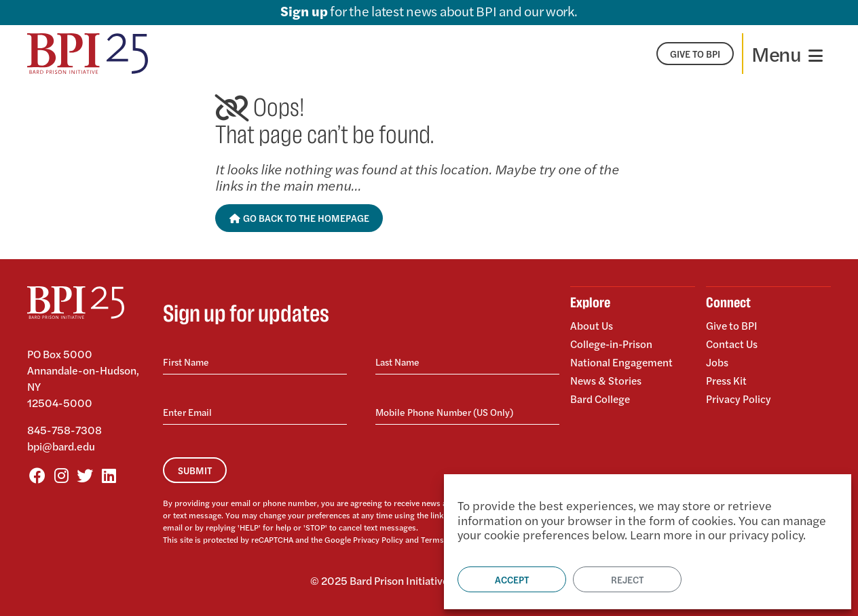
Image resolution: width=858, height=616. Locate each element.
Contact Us (732, 343)
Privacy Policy (378, 539)
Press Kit (727, 378)
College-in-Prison (613, 343)
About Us (592, 326)
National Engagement (622, 361)
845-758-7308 (64, 430)
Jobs (717, 361)
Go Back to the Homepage (299, 218)
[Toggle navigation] (787, 54)
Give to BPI (732, 326)
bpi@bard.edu (61, 446)
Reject (627, 579)
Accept (512, 579)
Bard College (601, 395)
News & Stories (607, 378)
